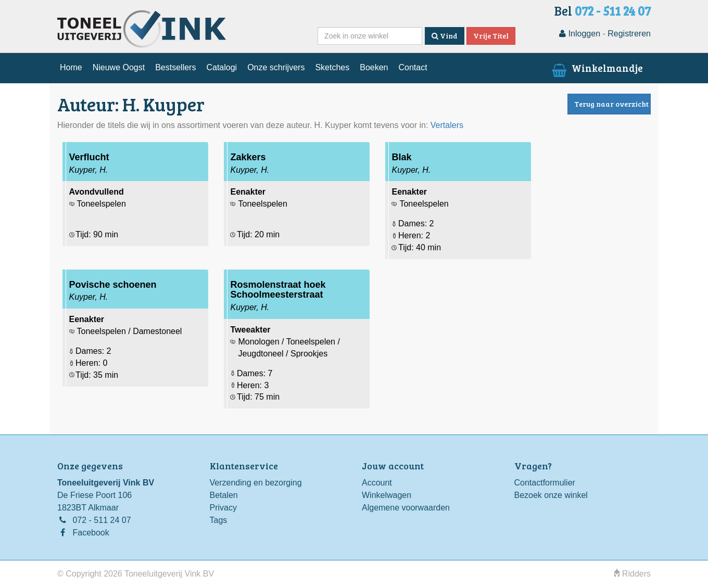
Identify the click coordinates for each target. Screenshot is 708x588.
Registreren (629, 34)
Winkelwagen (387, 495)
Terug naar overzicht (611, 104)
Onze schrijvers (276, 67)
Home (71, 67)
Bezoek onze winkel (551, 495)
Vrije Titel (491, 36)
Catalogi (222, 67)
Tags (219, 520)
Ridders (633, 574)
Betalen (224, 495)
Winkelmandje (596, 68)
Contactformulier (545, 483)
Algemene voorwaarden (406, 508)
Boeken (374, 67)
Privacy (223, 508)
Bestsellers (175, 67)
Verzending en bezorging (256, 483)
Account (377, 483)
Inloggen (580, 34)
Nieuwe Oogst (119, 67)
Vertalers (447, 125)
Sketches (332, 67)
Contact (413, 67)
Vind (445, 36)
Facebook (91, 533)
